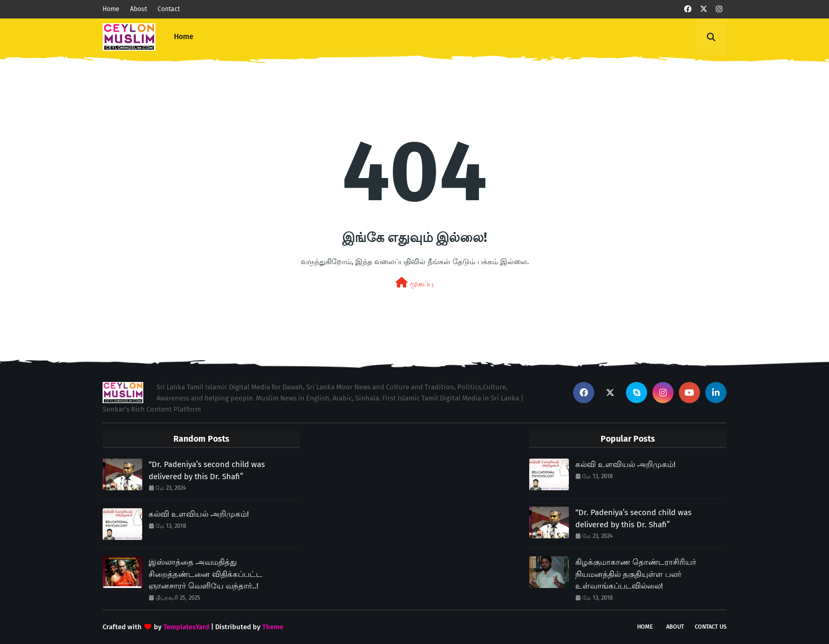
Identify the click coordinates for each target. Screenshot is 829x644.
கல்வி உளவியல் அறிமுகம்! (199, 514)
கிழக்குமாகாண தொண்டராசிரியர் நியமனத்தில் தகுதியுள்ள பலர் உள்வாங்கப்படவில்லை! (636, 574)
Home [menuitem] (184, 37)
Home (111, 9)
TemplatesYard (186, 627)
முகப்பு (414, 283)
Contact (169, 9)
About (139, 9)
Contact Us (711, 627)
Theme (273, 627)
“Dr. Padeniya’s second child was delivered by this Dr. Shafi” (207, 470)
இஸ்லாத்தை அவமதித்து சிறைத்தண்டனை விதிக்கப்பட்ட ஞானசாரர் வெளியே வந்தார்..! (205, 574)
